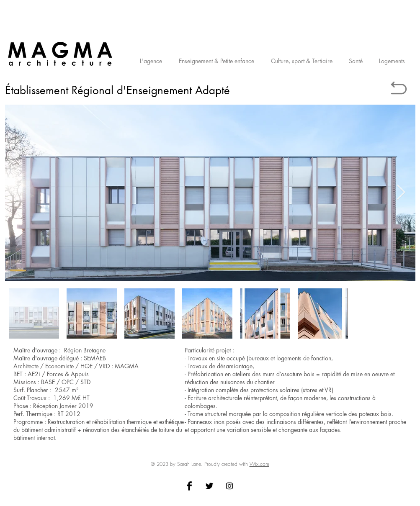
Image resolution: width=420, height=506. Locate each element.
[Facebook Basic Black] (189, 486)
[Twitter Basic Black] (209, 486)
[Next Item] (401, 193)
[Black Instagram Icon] (229, 486)
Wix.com (259, 464)
